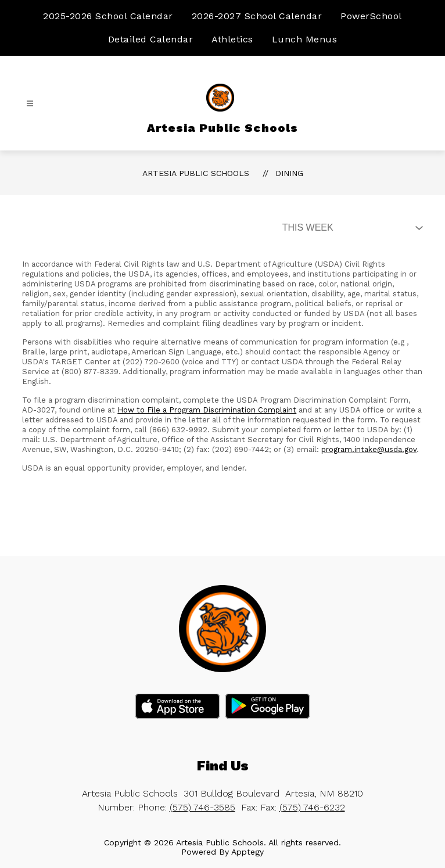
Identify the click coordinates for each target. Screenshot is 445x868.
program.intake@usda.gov (369, 449)
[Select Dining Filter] (350, 228)
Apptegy (247, 852)
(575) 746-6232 (312, 807)
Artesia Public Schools (196, 173)
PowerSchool (371, 16)
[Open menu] (30, 104)
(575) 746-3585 (202, 807)
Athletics (232, 39)
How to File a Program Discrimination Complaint (207, 410)
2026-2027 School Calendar (257, 16)
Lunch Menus (305, 39)
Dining (289, 173)
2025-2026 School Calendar (108, 16)
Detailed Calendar (151, 39)
